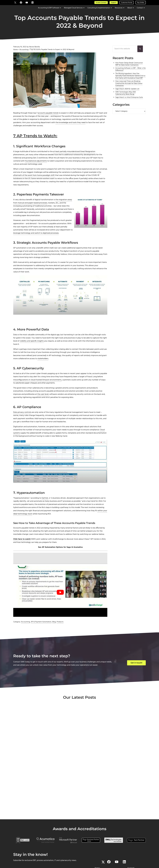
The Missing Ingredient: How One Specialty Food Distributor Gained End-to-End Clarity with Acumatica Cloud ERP (131, 82)
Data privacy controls (22, 421)
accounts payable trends (48, 118)
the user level (43, 403)
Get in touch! (136, 672)
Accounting (24, 55)
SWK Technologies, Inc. (69, 857)
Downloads (131, 838)
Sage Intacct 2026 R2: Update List (127, 95)
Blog (54, 631)
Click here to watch (22, 549)
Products (60, 631)
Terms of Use (96, 857)
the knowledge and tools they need (71, 128)
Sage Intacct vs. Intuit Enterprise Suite (129, 103)
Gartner (45, 507)
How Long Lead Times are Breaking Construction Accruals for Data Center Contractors (129, 89)
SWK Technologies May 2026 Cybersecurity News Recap (126, 99)
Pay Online (141, 2)
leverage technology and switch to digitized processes (36, 240)
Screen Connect (101, 2)
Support (114, 2)
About (97, 832)
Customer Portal (127, 2)
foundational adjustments (36, 167)
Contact (97, 835)
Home (15, 55)
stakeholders (43, 366)
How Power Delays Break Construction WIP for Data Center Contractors (129, 70)
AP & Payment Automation (41, 631)
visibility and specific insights (32, 349)
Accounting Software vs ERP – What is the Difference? (131, 75)
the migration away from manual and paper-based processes (43, 208)
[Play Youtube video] (60, 602)
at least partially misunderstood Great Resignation (74, 157)
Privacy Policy (106, 857)
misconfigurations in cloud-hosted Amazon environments (37, 388)
